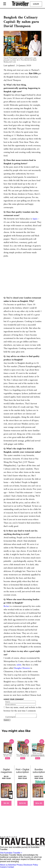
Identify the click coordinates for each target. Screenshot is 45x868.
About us (4, 866)
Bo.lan (6, 606)
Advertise (12, 866)
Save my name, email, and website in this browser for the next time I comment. (22, 709)
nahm (19, 665)
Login (36, 4)
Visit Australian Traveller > (11, 853)
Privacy (20, 866)
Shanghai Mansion (22, 668)
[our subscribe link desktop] (22, 750)
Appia (35, 219)
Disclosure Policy (31, 866)
